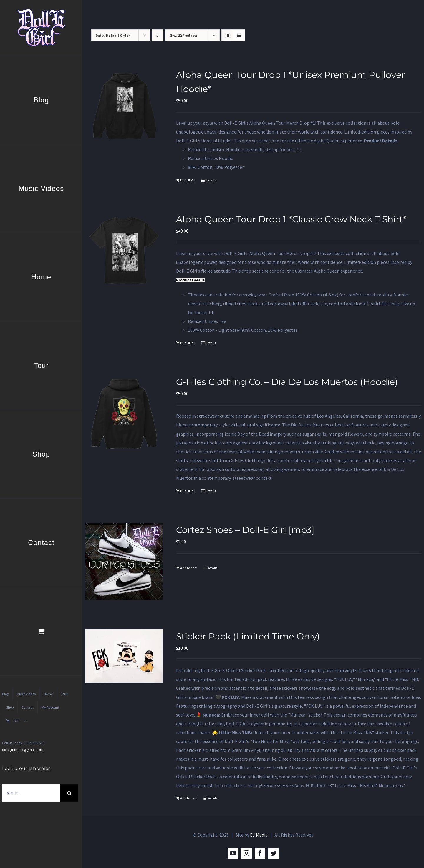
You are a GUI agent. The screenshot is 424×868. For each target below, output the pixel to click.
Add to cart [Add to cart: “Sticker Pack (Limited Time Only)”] (188, 798)
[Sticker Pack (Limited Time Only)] (124, 656)
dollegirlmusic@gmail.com (23, 750)
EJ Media (259, 835)
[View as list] (239, 35)
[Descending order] (158, 35)
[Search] (69, 793)
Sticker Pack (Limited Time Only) (248, 636)
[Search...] (31, 793)
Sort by (113, 35)
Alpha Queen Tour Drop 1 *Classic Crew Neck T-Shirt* (291, 219)
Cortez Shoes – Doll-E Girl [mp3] (245, 530)
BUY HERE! (188, 180)
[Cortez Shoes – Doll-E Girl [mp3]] (124, 562)
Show (183, 35)
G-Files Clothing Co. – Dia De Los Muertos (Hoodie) (287, 382)
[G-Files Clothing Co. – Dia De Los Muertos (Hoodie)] (124, 414)
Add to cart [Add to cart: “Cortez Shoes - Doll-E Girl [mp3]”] (188, 568)
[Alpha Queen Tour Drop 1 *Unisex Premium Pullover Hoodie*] (124, 106)
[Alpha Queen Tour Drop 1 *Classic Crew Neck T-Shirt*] (124, 251)
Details (211, 180)
